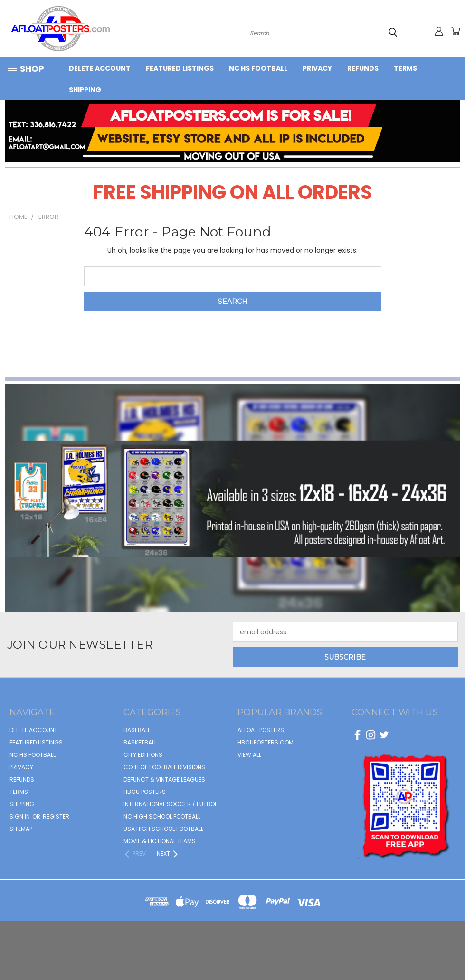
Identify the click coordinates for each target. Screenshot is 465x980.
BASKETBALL (140, 742)
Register (56, 816)
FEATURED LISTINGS (180, 68)
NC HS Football (258, 68)
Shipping (85, 90)
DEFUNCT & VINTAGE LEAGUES (164, 779)
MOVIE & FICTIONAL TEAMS (160, 841)
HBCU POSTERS (145, 792)
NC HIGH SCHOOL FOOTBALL (162, 816)
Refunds (363, 68)
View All (249, 755)
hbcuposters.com (266, 742)
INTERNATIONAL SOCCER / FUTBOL (170, 804)
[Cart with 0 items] (456, 31)
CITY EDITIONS (143, 755)
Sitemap (21, 829)
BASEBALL (137, 730)
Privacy (317, 68)
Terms (405, 68)
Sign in (20, 816)
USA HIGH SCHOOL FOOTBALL (163, 829)
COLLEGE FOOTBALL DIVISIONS (164, 767)
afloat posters (261, 730)
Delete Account (100, 68)
